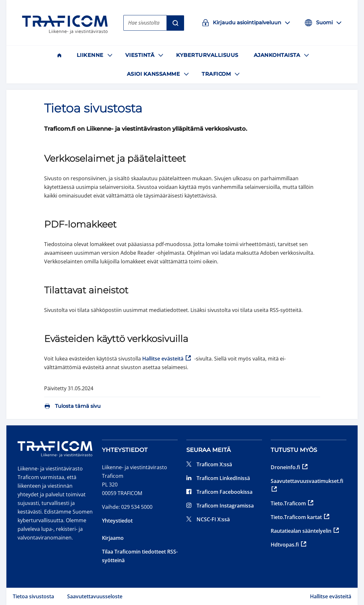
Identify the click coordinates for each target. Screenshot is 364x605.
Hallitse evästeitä (331, 596)
